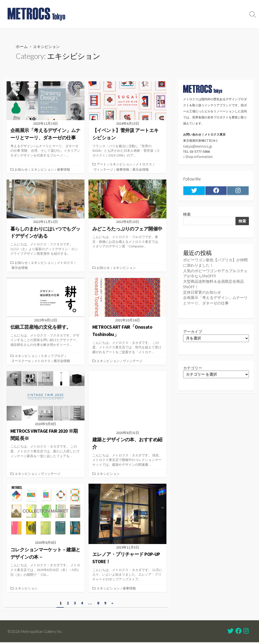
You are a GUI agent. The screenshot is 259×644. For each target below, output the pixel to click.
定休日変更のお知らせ (202, 293)
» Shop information (198, 157)
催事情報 (63, 170)
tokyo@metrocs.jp (198, 147)
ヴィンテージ (103, 170)
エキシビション (42, 170)
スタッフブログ (52, 356)
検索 (187, 215)
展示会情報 (141, 170)
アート (102, 165)
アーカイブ (193, 333)
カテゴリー (193, 370)
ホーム (22, 47)
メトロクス (144, 165)
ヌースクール (21, 362)
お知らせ (21, 170)
